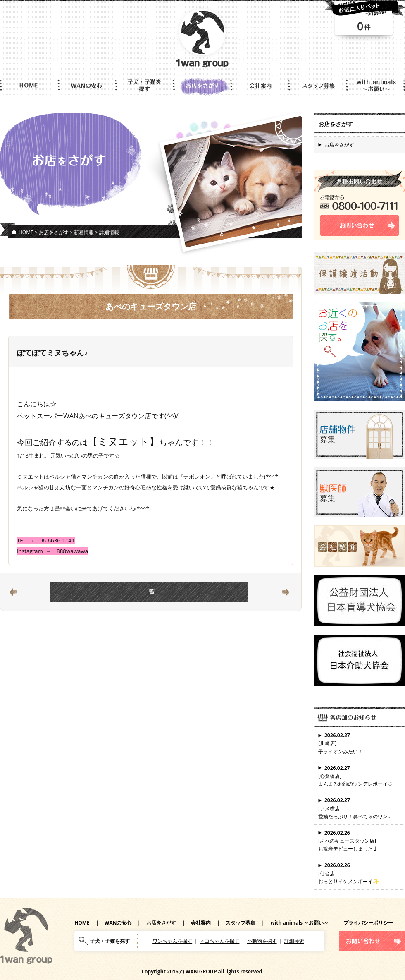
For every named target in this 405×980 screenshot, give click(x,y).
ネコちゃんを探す (219, 941)
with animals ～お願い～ (299, 923)
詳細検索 (294, 941)
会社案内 (201, 923)
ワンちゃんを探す (172, 941)
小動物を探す (262, 941)
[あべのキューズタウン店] (360, 841)
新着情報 (84, 232)
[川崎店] (360, 743)
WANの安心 (118, 923)
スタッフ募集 (241, 923)
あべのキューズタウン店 (151, 306)
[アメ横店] (360, 808)
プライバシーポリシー (368, 923)
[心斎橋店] (360, 776)
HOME (26, 232)
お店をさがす (54, 232)
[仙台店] (360, 873)
